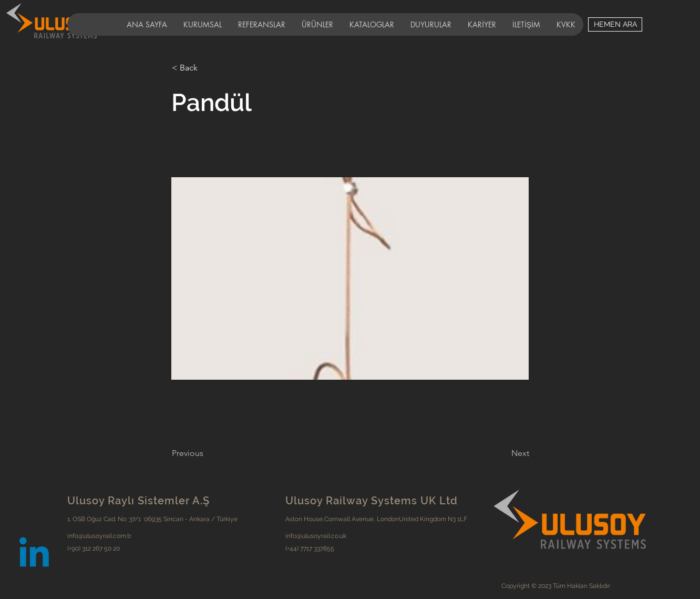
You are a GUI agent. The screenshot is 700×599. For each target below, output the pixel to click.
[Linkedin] (34, 555)
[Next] (503, 453)
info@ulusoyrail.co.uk (316, 536)
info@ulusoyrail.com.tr (99, 536)
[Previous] (207, 453)
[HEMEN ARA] (615, 24)
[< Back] (207, 68)
